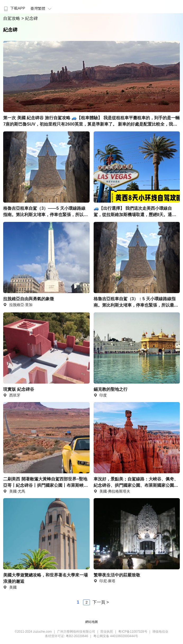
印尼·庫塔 (105, 581)
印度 (100, 395)
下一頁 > (101, 602)
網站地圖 (91, 622)
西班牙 (12, 395)
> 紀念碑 (30, 18)
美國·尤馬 (14, 491)
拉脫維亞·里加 (18, 305)
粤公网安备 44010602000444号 (116, 636)
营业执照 (107, 632)
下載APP (14, 8)
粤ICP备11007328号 (133, 632)
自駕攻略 (12, 18)
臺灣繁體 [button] (42, 8)
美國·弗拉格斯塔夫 (112, 491)
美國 (10, 587)
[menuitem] (14, 7)
